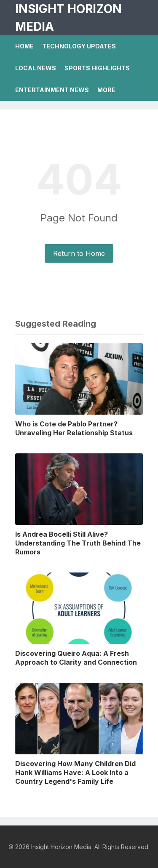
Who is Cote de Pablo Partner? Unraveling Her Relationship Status (74, 428)
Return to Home (79, 253)
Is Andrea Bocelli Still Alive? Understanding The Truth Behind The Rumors (78, 543)
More (106, 90)
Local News (36, 68)
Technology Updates (79, 46)
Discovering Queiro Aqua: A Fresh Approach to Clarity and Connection (76, 658)
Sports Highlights (97, 68)
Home (24, 46)
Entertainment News (52, 90)
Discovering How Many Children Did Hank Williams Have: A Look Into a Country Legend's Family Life (75, 772)
